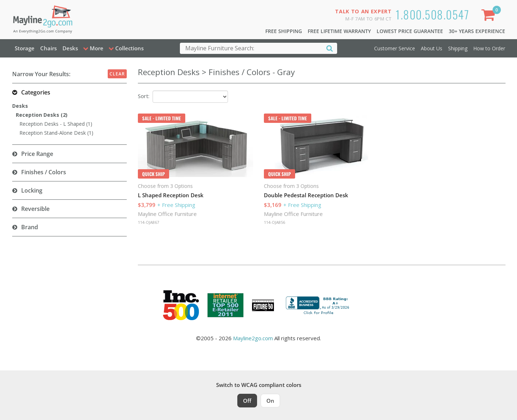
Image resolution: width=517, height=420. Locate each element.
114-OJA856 (274, 222)
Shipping (458, 48)
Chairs (48, 48)
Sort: (144, 96)
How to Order (489, 48)
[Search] (330, 48)
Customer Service (395, 48)
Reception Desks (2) (42, 115)
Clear (117, 74)
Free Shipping (284, 31)
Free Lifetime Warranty (339, 31)
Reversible (35, 209)
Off (247, 401)
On (270, 401)
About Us (432, 48)
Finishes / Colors (44, 172)
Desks (70, 48)
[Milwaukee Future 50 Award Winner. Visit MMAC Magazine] (263, 305)
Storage (25, 48)
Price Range (37, 154)
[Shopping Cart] (489, 16)
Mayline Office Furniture (167, 214)
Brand (30, 227)
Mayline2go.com (253, 338)
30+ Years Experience (477, 31)
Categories (36, 92)
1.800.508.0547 (432, 14)
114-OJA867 (148, 222)
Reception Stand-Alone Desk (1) (56, 133)
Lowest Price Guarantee (410, 31)
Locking (32, 190)
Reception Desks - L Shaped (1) (56, 124)
